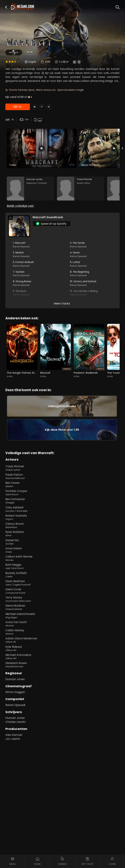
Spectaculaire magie (71, 90)
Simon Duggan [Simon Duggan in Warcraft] (15, 702)
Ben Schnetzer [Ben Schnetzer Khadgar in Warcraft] (62, 510)
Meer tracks (62, 307)
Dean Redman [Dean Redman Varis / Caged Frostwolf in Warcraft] (62, 592)
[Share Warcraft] (53, 107)
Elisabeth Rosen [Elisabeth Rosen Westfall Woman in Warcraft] (62, 674)
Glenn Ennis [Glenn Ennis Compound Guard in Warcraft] (62, 601)
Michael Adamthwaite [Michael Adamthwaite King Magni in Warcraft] (62, 625)
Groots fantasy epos (22, 90)
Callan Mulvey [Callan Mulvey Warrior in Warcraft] (62, 641)
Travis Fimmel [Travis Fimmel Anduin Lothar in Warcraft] (62, 478)
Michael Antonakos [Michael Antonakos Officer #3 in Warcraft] (62, 666)
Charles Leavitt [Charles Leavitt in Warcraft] (16, 731)
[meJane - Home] (22, 7)
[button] (6, 7)
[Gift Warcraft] (35, 107)
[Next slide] (122, 149)
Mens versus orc (46, 90)
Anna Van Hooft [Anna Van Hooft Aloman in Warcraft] (62, 633)
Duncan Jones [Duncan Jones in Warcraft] (15, 689)
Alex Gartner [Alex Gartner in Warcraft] (14, 744)
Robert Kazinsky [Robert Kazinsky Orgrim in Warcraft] (62, 527)
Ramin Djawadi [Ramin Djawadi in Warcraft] (15, 714)
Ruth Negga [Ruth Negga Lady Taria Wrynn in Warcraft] (62, 576)
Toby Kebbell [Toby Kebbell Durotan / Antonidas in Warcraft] (62, 519)
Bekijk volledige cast (20, 210)
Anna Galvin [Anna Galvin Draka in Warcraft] (62, 560)
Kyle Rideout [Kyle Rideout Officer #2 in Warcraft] (62, 658)
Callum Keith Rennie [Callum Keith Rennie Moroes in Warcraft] (62, 568)
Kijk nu (17, 107)
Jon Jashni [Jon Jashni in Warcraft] (13, 748)
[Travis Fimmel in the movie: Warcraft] (81, 191)
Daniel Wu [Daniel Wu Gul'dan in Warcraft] (62, 551)
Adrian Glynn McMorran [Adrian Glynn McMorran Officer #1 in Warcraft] (62, 650)
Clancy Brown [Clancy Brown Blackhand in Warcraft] (62, 535)
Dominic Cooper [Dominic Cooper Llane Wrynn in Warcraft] (62, 502)
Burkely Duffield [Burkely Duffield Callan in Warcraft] (62, 584)
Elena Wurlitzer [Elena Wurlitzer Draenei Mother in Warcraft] (62, 617)
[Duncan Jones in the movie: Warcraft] (30, 191)
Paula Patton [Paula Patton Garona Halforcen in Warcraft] (62, 486)
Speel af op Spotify (51, 227)
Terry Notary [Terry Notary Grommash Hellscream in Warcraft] (62, 609)
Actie (30, 52)
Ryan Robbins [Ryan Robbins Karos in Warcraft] (62, 543)
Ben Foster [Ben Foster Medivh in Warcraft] (62, 494)
